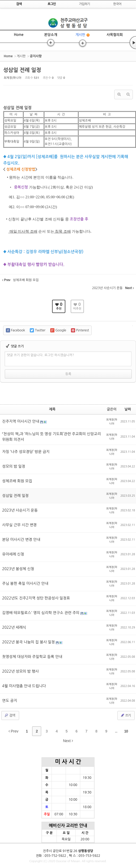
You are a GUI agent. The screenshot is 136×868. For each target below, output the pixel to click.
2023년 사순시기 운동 (20, 510)
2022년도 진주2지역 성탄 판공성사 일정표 (36, 598)
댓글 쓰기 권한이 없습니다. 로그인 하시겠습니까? (41, 355)
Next (68, 741)
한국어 (117, 4)
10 (126, 731)
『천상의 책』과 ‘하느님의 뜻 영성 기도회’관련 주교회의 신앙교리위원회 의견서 (52, 437)
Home (19, 35)
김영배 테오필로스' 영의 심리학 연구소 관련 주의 (41, 613)
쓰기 (126, 715)
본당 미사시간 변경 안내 (21, 540)
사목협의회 (115, 35)
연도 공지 (10, 701)
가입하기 (84, 4)
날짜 (128, 409)
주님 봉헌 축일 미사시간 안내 (25, 583)
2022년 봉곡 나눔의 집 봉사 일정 (29, 642)
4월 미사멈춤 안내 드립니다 (24, 686)
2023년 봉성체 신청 (18, 569)
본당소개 (51, 35)
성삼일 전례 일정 (22, 70)
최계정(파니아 (12, 78)
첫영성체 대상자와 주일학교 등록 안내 (32, 657)
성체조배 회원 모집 (17, 481)
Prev (14, 731)
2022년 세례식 (14, 627)
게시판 (83, 35)
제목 (52, 409)
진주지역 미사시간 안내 (21, 421)
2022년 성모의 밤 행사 (20, 671)
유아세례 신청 (13, 554)
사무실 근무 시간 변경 (19, 525)
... (116, 731)
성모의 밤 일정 (14, 466)
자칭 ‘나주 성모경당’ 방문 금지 (26, 452)
